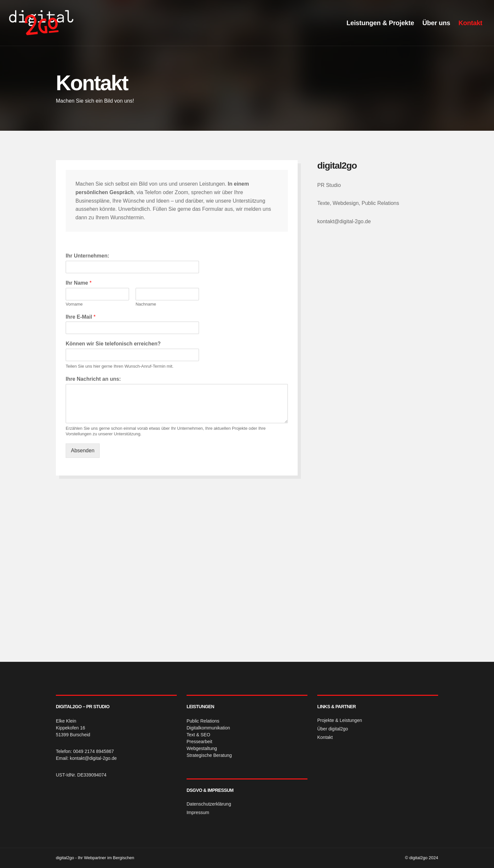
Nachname (146, 304)
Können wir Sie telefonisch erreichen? (113, 344)
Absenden (83, 451)
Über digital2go (333, 729)
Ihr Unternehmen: (87, 256)
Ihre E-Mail (81, 317)
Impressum (198, 812)
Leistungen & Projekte (379, 23)
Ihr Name (79, 283)
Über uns (435, 23)
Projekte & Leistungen (340, 720)
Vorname (74, 304)
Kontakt (469, 23)
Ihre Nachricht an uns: (93, 379)
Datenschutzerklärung (209, 804)
